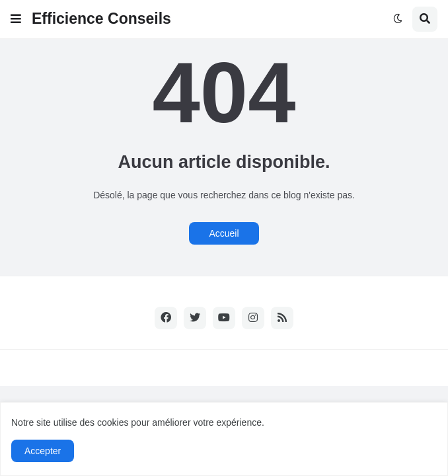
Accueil (224, 233)
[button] (16, 19)
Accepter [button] (43, 451)
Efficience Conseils (101, 19)
